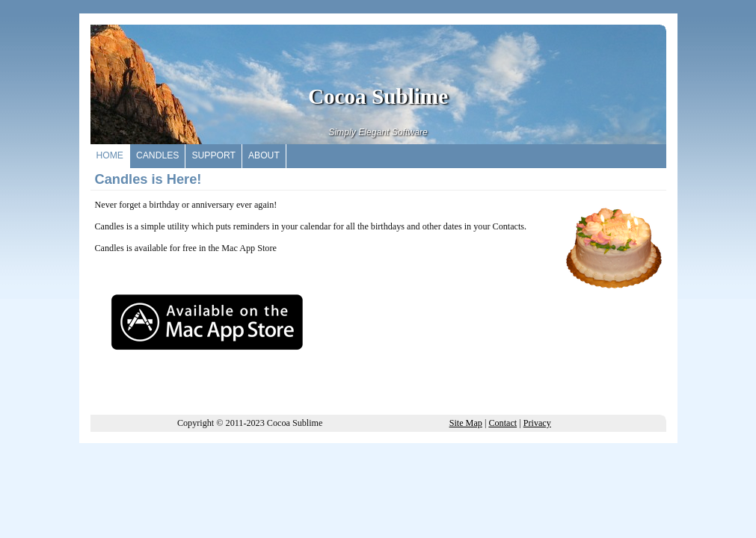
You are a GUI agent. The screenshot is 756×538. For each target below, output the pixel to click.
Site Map (466, 423)
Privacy (537, 423)
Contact (503, 423)
